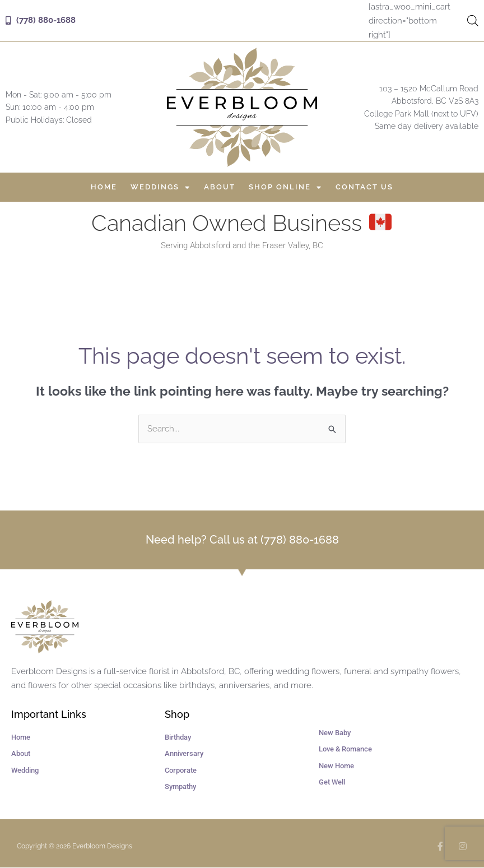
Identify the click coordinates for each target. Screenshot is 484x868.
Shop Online (285, 187)
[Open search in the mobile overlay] (471, 21)
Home (104, 187)
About (220, 187)
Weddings (160, 187)
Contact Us (364, 187)
